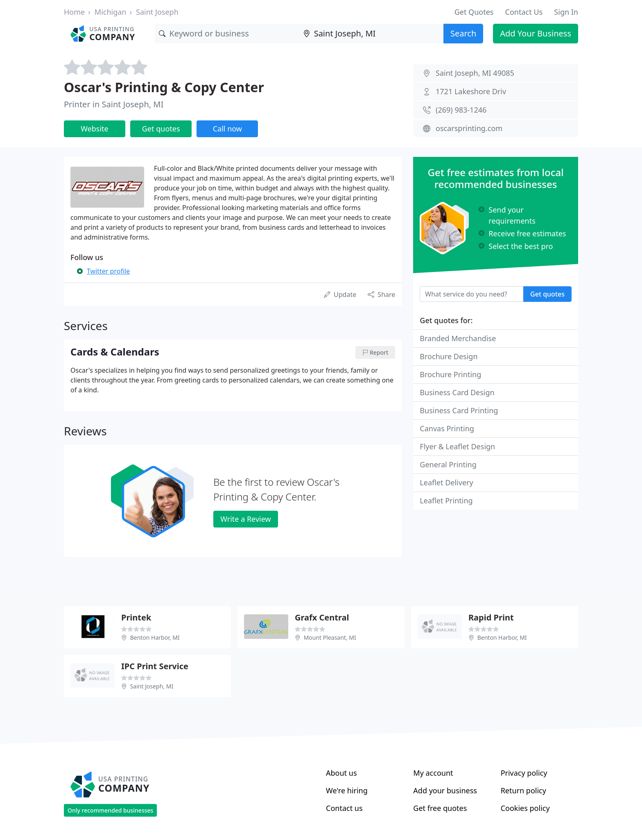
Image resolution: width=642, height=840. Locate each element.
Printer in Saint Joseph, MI (114, 104)
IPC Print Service (155, 666)
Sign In (566, 12)
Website (95, 129)
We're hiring (347, 790)
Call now (227, 129)
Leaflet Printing (446, 500)
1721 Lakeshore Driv (471, 91)
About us (341, 773)
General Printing (448, 464)
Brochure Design (449, 356)
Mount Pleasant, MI (330, 637)
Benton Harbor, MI (155, 637)
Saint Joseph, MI (152, 686)
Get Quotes (474, 12)
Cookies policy (525, 808)
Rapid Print (491, 617)
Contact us (344, 808)
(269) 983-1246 (461, 110)
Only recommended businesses (110, 810)
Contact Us (524, 12)
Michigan (111, 12)
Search (463, 33)
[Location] (371, 34)
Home (74, 12)
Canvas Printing (447, 428)
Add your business (445, 790)
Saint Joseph (157, 12)
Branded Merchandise (458, 338)
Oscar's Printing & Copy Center (164, 87)
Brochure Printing (450, 374)
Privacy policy (524, 773)
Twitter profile (108, 271)
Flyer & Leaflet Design (457, 446)
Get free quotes (440, 808)
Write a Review (245, 519)
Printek (136, 617)
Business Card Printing (459, 410)
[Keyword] (227, 34)
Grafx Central (322, 617)
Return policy (523, 790)
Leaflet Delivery (446, 482)
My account (433, 773)
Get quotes (161, 129)
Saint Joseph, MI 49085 (475, 73)
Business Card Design (457, 392)
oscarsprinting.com (469, 128)
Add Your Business (536, 33)
